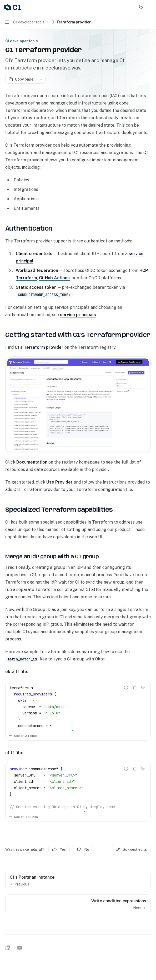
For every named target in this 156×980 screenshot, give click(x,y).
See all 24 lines (23, 736)
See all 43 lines (23, 817)
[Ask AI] (143, 688)
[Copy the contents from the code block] (134, 688)
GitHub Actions (54, 278)
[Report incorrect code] (126, 688)
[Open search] (131, 7)
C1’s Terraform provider (39, 347)
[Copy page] (21, 79)
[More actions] (149, 7)
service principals (78, 315)
